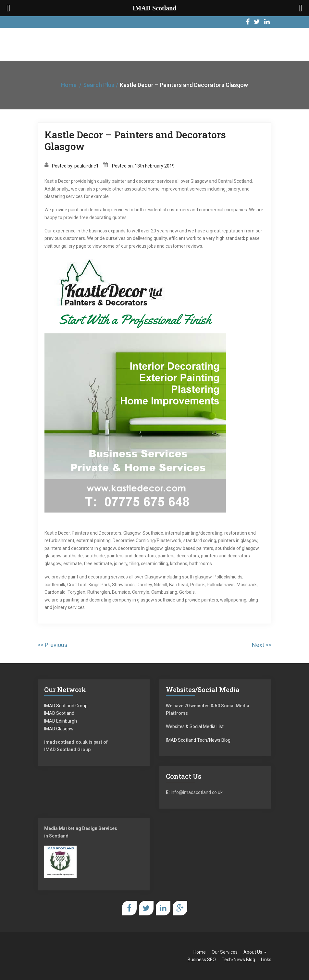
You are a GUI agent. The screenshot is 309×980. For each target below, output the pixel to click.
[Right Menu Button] (301, 8)
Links (266, 960)
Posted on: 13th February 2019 (143, 166)
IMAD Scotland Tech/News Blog (198, 740)
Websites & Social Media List (195, 726)
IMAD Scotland (59, 713)
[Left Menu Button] (8, 8)
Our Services (225, 952)
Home (69, 85)
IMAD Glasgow (59, 729)
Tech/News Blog (238, 960)
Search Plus (99, 85)
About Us (255, 952)
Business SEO (202, 960)
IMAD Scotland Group (66, 706)
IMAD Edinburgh (61, 721)
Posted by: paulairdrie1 (75, 166)
